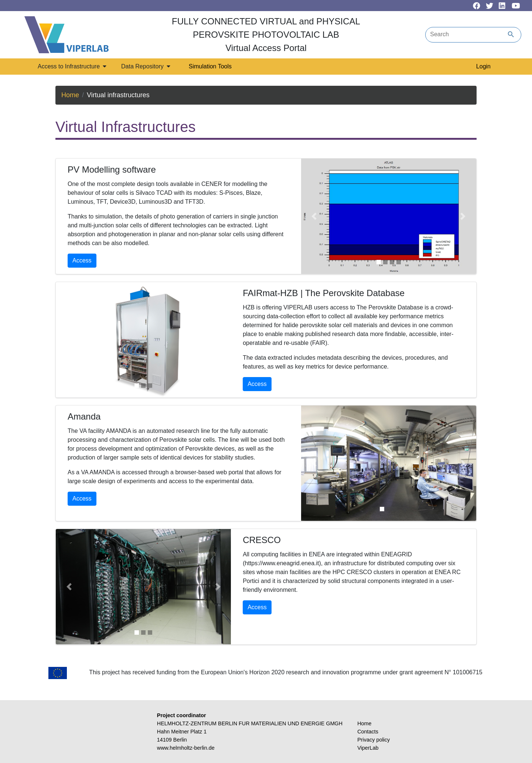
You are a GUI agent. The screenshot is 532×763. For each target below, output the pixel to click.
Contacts (368, 732)
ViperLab (368, 748)
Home (70, 95)
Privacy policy (374, 740)
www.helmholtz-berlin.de (186, 748)
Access (82, 260)
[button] (314, 216)
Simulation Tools (210, 66)
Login (483, 66)
